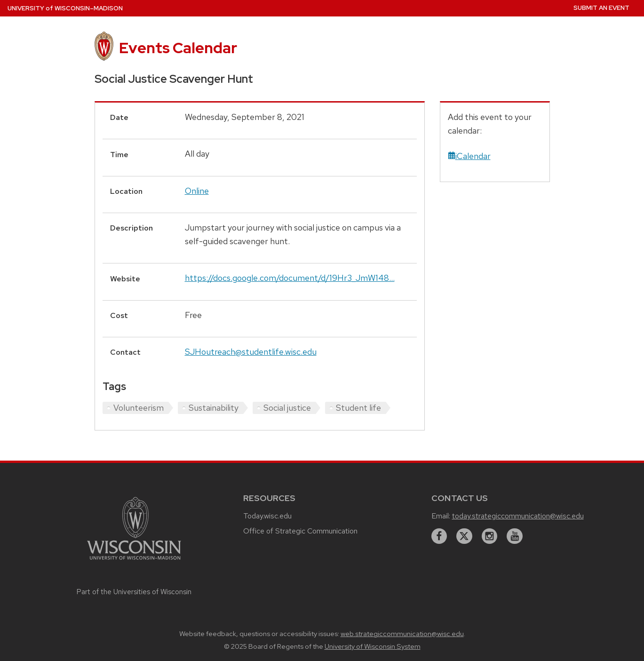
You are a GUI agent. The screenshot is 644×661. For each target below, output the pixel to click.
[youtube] (515, 536)
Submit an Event (601, 8)
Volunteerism (139, 408)
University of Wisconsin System (373, 646)
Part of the (134, 592)
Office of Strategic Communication (300, 531)
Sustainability (214, 408)
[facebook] (439, 536)
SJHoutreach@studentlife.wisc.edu (251, 352)
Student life (358, 408)
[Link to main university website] (134, 561)
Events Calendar (178, 48)
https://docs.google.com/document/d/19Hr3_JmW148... (290, 278)
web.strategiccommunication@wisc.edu (402, 634)
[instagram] (490, 536)
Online (197, 191)
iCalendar (469, 156)
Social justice (287, 408)
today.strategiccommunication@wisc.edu (518, 516)
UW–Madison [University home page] (65, 8)
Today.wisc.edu (267, 516)
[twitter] (464, 536)
